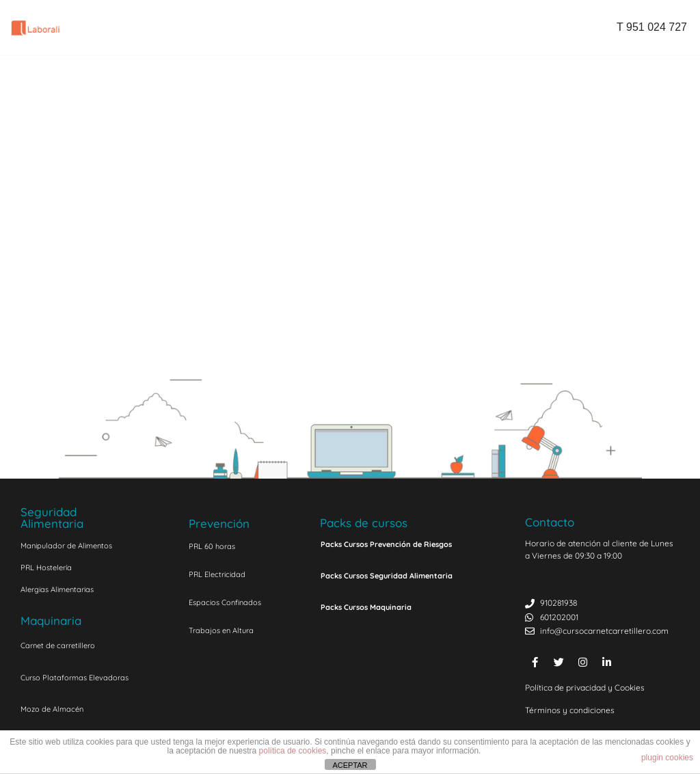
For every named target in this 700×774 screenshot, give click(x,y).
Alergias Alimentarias (57, 589)
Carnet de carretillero (58, 645)
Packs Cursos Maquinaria (366, 607)
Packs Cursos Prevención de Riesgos (386, 544)
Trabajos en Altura (221, 630)
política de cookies (293, 751)
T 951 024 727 (652, 27)
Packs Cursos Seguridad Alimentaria (387, 576)
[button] (409, 544)
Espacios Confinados (225, 602)
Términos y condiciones (570, 710)
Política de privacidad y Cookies (585, 688)
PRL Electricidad (217, 574)
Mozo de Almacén (52, 709)
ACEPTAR (350, 765)
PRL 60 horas (212, 546)
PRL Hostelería (46, 568)
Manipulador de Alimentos (66, 546)
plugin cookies (667, 758)
